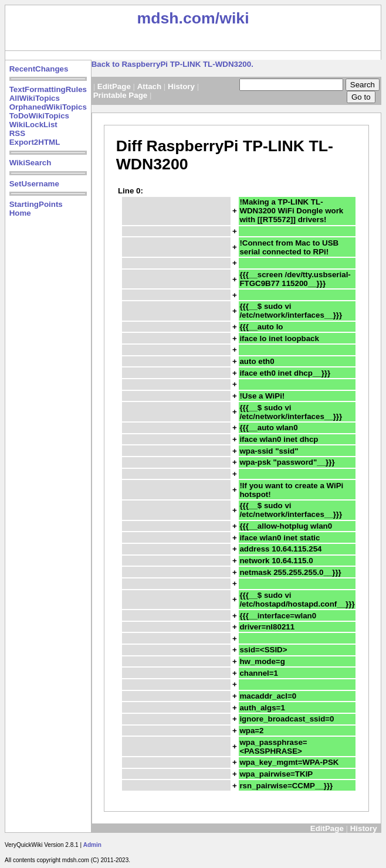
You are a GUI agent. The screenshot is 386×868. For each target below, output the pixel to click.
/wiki (232, 18)
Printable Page (121, 95)
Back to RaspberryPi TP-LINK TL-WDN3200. (172, 64)
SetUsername (34, 184)
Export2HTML (35, 142)
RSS (17, 133)
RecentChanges (39, 69)
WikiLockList (33, 125)
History (181, 86)
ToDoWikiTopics (39, 116)
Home (20, 213)
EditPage (114, 86)
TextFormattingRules (48, 89)
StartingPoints (36, 204)
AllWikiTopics (35, 98)
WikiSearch (31, 163)
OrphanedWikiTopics (48, 107)
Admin (92, 845)
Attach (149, 86)
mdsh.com (176, 18)
